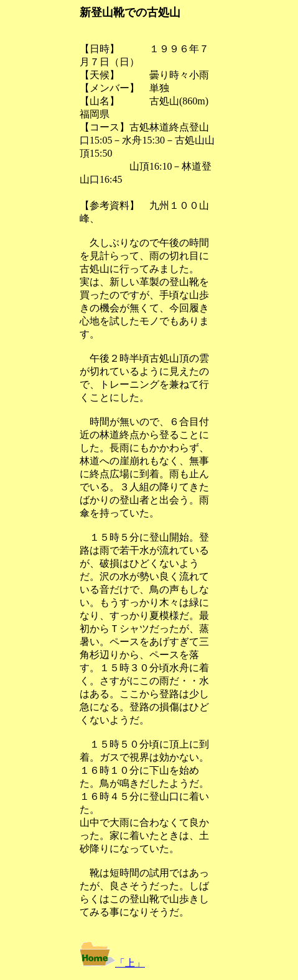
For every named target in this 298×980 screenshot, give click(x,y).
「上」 (130, 963)
